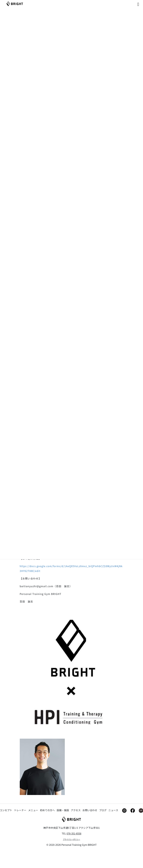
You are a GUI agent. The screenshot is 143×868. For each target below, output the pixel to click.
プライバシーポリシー (72, 857)
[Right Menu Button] (134, 3)
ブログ (103, 828)
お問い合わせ (90, 828)
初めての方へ (47, 828)
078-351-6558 (74, 851)
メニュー (33, 828)
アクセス (76, 828)
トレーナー (20, 828)
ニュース (113, 828)
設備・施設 (63, 828)
